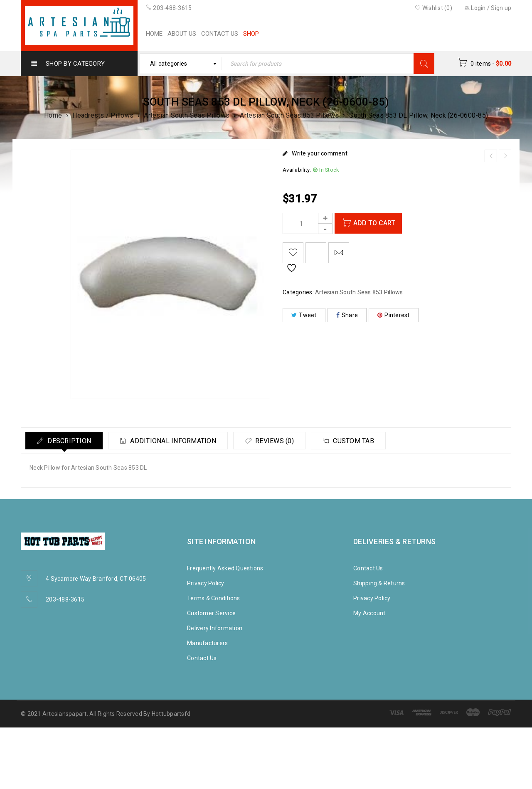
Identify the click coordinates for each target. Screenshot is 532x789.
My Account (369, 613)
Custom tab (362, 441)
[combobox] (181, 64)
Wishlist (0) (433, 8)
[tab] (65, 441)
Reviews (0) (280, 441)
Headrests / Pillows (103, 115)
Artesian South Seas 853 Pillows (289, 115)
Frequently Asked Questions (225, 568)
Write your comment (320, 153)
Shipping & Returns (379, 583)
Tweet (304, 315)
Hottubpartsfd (171, 714)
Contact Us (202, 658)
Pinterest (394, 315)
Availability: (297, 170)
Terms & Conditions (214, 598)
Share (347, 315)
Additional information (176, 441)
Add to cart (376, 223)
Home (53, 115)
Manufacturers (207, 643)
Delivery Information (215, 628)
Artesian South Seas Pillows (187, 115)
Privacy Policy (206, 583)
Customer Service (211, 613)
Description (70, 441)
